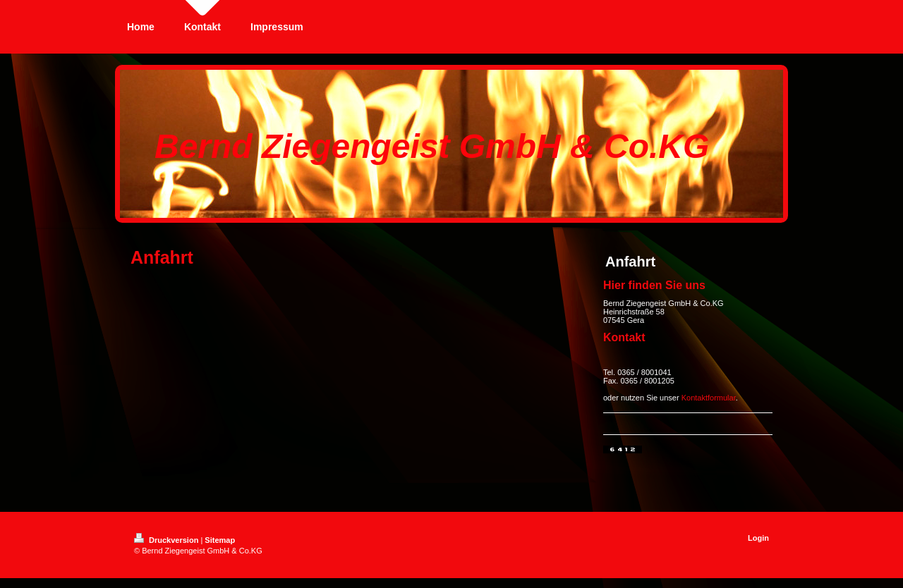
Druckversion (167, 540)
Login (758, 538)
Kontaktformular (709, 398)
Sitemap (220, 540)
